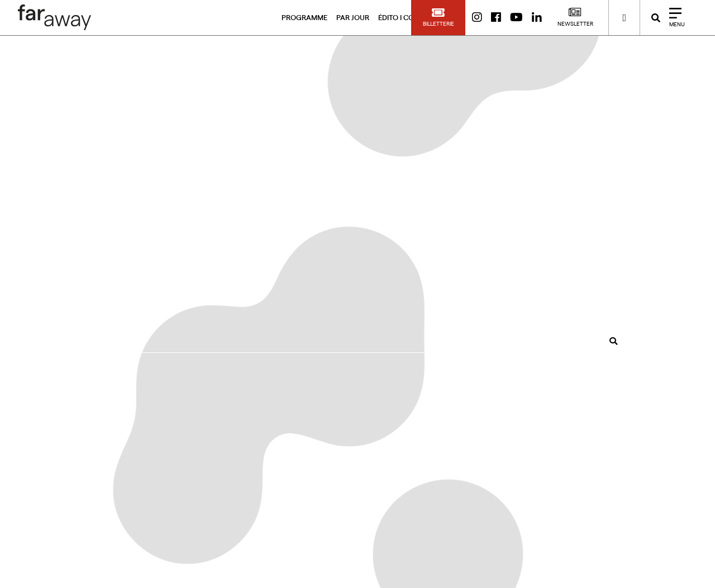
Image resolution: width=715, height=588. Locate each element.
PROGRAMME (304, 18)
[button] (438, 18)
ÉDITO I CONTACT (408, 18)
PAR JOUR (353, 18)
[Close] (673, 18)
